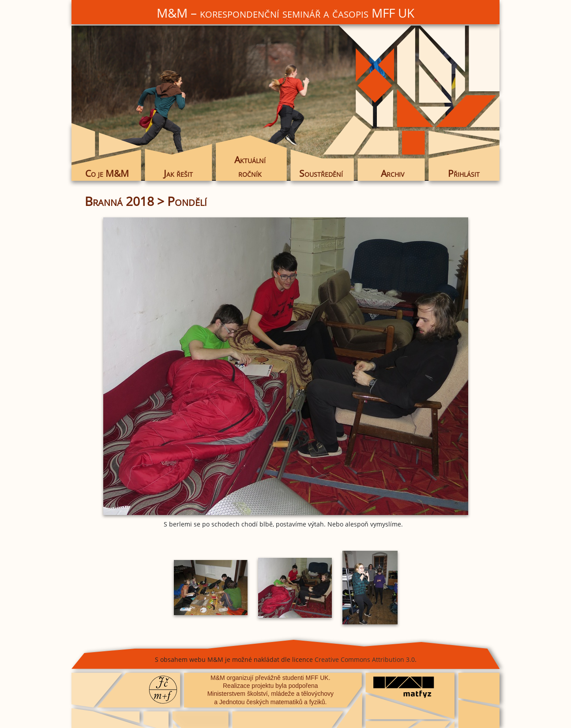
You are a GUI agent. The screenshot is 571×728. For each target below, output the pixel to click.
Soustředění (321, 173)
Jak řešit (178, 173)
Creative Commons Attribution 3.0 (365, 659)
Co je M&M (107, 173)
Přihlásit (464, 173)
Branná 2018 (119, 201)
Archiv (393, 173)
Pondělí (187, 201)
